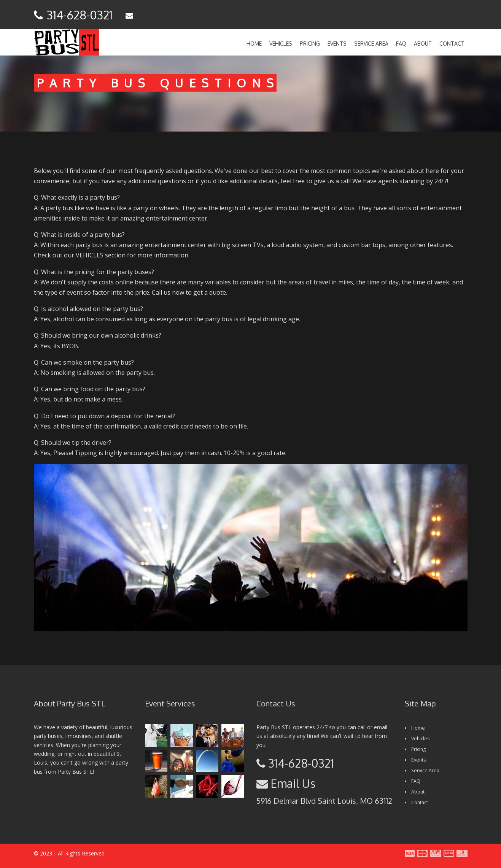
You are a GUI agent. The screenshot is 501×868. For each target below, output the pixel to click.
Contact (452, 44)
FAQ (401, 44)
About (423, 44)
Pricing (310, 44)
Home (254, 44)
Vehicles (281, 44)
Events (337, 44)
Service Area (371, 44)
